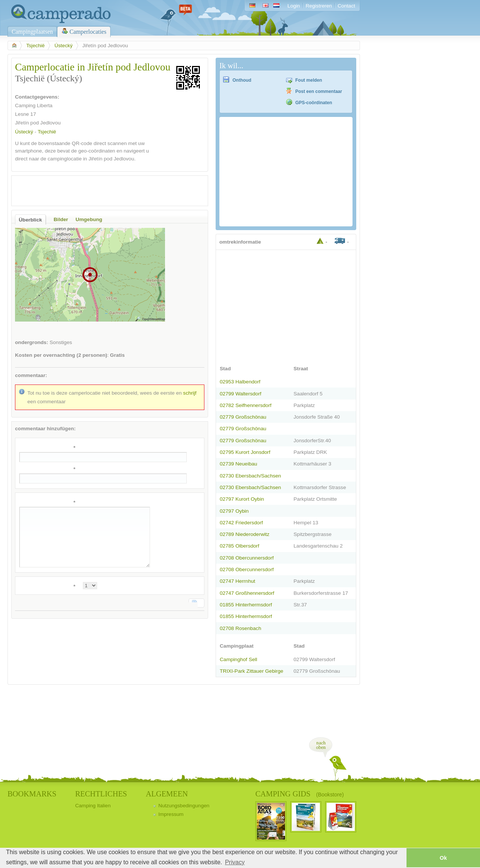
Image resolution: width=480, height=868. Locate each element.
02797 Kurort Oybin (242, 499)
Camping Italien (93, 806)
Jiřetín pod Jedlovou (38, 123)
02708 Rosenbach (240, 628)
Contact (346, 6)
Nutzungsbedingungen (184, 806)
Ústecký (63, 46)
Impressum (171, 814)
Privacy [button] (235, 862)
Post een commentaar (319, 91)
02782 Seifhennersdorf (246, 405)
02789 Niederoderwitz (244, 534)
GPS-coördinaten (314, 103)
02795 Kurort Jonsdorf (245, 452)
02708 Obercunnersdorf (247, 558)
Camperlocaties (88, 32)
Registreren (319, 6)
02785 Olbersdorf (239, 546)
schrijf (190, 393)
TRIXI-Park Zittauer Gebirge (251, 671)
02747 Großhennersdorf (247, 593)
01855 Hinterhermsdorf (246, 605)
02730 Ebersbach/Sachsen (250, 476)
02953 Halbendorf (240, 382)
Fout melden (309, 80)
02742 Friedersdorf (241, 523)
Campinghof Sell (238, 659)
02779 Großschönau (243, 417)
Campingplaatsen (32, 32)
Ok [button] (443, 858)
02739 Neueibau (238, 464)
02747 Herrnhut (238, 581)
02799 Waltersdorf (241, 394)
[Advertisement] (103, 191)
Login (294, 6)
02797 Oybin (234, 511)
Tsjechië (35, 46)
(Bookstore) (330, 795)
